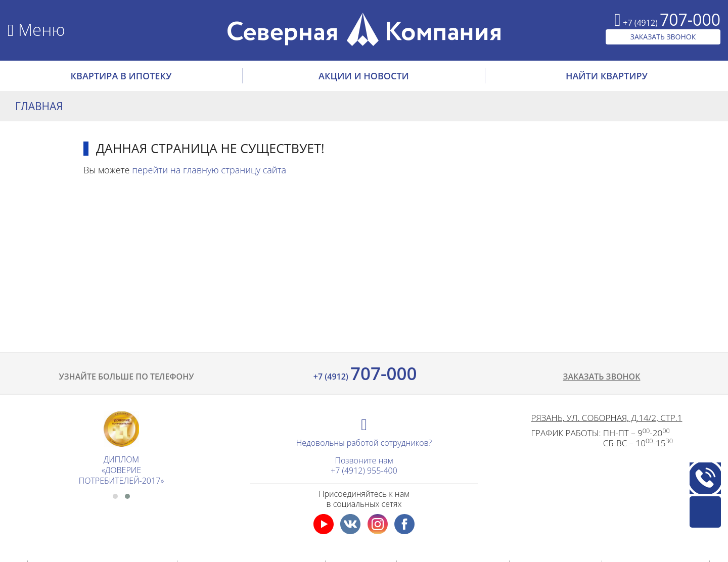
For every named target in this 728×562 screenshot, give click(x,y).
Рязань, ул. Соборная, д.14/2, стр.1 (607, 418)
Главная (39, 106)
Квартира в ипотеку (121, 76)
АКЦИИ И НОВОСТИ (364, 76)
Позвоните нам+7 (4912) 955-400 (364, 465)
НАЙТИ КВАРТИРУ (607, 76)
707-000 (364, 373)
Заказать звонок (602, 377)
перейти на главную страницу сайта (209, 170)
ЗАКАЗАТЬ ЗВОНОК (663, 37)
